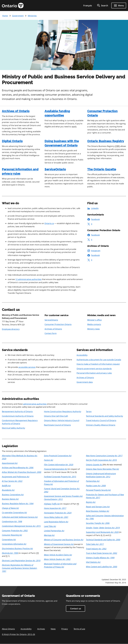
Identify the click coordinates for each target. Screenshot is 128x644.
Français (88, 5)
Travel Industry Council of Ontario (101, 420)
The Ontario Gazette (102, 169)
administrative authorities (35, 404)
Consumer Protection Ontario (58, 324)
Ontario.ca (49, 223)
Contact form (51, 333)
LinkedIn (93, 208)
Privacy (65, 629)
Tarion (89, 411)
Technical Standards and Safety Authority (104, 416)
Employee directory (11, 329)
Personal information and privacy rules (94, 373)
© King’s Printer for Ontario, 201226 (18, 634)
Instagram (94, 251)
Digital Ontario (12, 141)
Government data (85, 382)
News (53, 629)
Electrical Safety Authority (13, 428)
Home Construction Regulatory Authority (63, 411)
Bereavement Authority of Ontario (17, 411)
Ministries (32, 16)
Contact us (76, 609)
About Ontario (8, 629)
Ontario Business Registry (106, 141)
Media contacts (94, 324)
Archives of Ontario (16, 111)
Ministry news (93, 329)
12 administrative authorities (28, 279)
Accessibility (82, 355)
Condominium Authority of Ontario (18, 416)
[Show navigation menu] (119, 5)
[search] (102, 5)
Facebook (93, 219)
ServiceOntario (55, 169)
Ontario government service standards (94, 369)
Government (18, 16)
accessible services (27, 367)
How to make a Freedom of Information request (98, 364)
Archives (41, 629)
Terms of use (79, 629)
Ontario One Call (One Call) (56, 416)
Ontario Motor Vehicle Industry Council (62, 420)
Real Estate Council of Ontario (57, 425)
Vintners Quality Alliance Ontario (101, 425)
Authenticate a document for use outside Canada (99, 360)
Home (5, 16)
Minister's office (94, 320)
